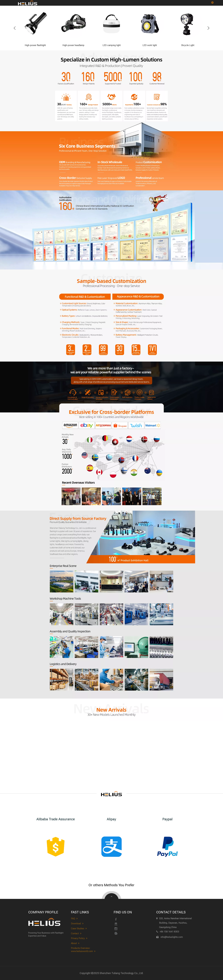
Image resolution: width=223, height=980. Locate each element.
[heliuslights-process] (111, 391)
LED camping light (112, 45)
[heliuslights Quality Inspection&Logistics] (111, 663)
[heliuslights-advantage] (111, 86)
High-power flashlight (35, 45)
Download (77, 924)
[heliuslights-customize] (111, 316)
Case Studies (79, 929)
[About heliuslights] (111, 536)
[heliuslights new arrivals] (111, 710)
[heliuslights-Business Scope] (111, 156)
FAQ (74, 919)
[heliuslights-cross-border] (111, 464)
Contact (76, 934)
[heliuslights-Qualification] (111, 230)
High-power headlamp (73, 45)
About (75, 943)
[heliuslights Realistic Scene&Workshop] (111, 596)
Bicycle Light (188, 45)
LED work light (150, 45)
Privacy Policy (79, 938)
